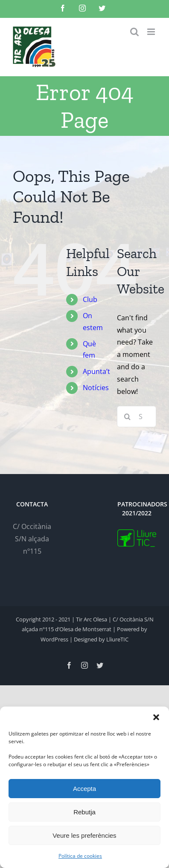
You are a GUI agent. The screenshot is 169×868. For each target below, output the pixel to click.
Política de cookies (80, 856)
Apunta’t (96, 371)
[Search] (128, 417)
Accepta (84, 789)
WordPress (54, 639)
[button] (156, 717)
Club (90, 299)
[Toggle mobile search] (134, 32)
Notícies (96, 388)
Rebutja (84, 812)
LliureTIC (117, 639)
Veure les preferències (84, 835)
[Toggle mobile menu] (152, 32)
